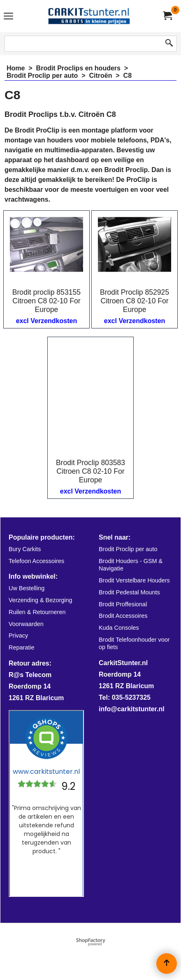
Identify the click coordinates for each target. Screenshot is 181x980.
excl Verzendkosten (47, 321)
